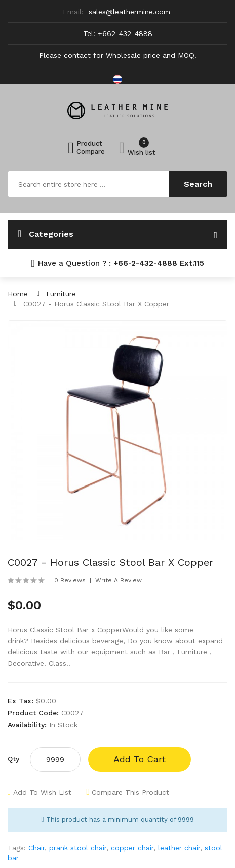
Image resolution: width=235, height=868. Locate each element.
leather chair (179, 848)
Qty (13, 759)
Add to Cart (140, 759)
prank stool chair (78, 848)
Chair (36, 848)
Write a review (119, 580)
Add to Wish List (42, 792)
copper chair (132, 848)
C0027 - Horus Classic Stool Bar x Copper (96, 304)
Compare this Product (130, 792)
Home (18, 294)
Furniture (61, 294)
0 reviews (70, 580)
